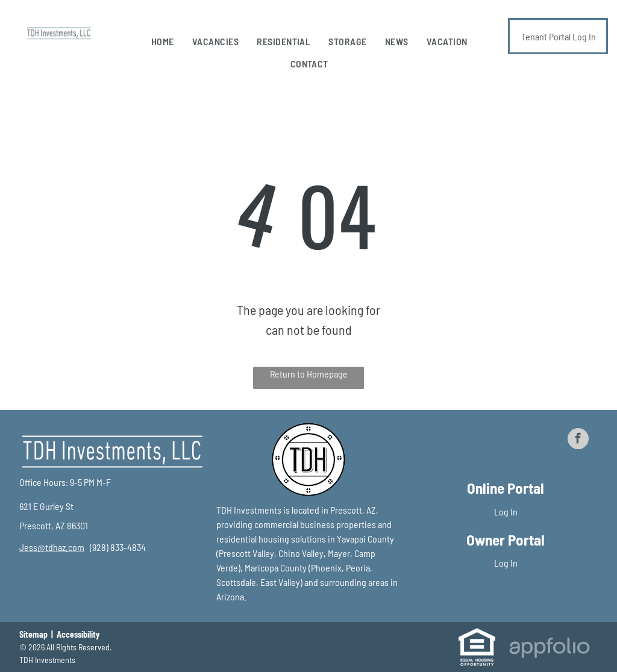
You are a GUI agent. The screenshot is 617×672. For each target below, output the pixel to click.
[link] (52, 547)
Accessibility (78, 634)
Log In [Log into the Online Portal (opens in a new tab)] (506, 512)
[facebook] (578, 440)
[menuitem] (163, 42)
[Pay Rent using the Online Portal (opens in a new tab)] (558, 36)
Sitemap (33, 634)
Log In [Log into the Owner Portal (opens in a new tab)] (506, 563)
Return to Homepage (309, 374)
